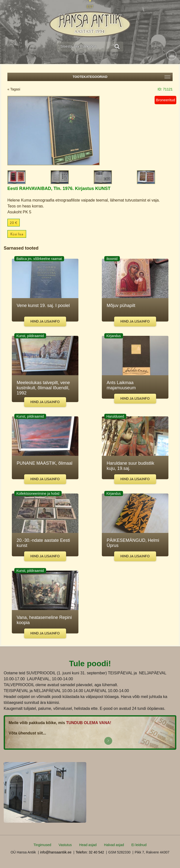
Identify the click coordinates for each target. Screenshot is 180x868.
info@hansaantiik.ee (56, 852)
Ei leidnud (139, 845)
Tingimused (42, 845)
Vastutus (65, 845)
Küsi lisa (17, 234)
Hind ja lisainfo (45, 321)
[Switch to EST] (90, 4)
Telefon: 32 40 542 (90, 852)
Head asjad (88, 845)
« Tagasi (14, 89)
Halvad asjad (114, 845)
